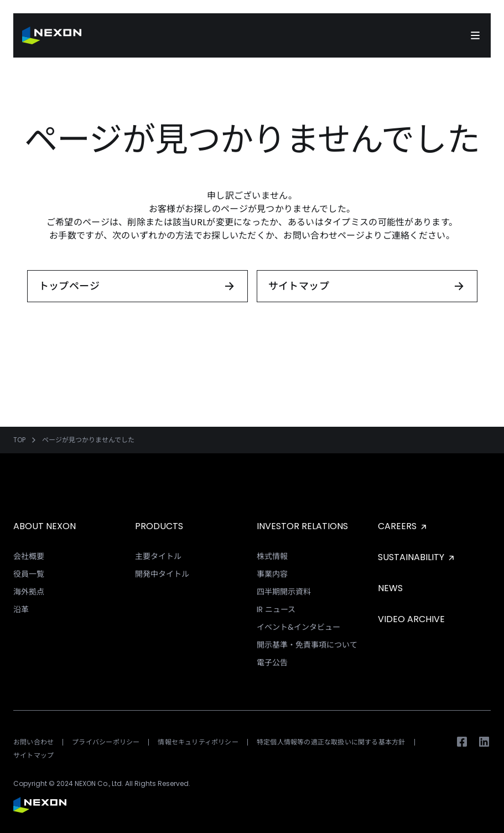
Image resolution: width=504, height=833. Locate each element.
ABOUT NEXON (45, 526)
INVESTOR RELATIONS (302, 526)
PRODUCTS (159, 526)
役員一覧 (29, 574)
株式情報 (272, 556)
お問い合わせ (33, 742)
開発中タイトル (162, 574)
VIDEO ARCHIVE (411, 619)
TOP (19, 440)
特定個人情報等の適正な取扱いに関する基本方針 (331, 742)
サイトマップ (33, 755)
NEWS (390, 588)
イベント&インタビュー (298, 627)
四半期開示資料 (284, 592)
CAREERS (403, 526)
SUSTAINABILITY (417, 557)
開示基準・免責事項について (307, 645)
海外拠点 (29, 592)
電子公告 (272, 663)
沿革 (21, 609)
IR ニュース (276, 609)
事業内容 (272, 574)
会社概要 (29, 556)
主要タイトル (158, 556)
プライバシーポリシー (106, 742)
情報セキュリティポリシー (198, 742)
